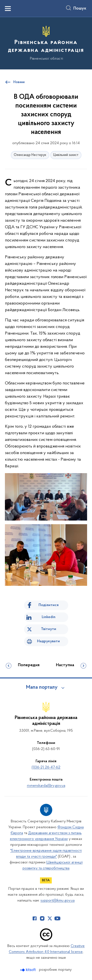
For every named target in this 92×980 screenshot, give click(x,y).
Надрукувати (48, 641)
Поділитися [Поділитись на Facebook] (49, 605)
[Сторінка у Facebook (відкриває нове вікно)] (35, 918)
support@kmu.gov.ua (58, 901)
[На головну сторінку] (46, 43)
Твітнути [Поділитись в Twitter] (49, 629)
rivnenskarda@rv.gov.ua (46, 786)
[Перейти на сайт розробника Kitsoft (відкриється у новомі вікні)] (29, 970)
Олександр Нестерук (30, 155)
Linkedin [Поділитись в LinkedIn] (49, 617)
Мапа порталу (42, 687)
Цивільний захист (66, 155)
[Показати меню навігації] (8, 9)
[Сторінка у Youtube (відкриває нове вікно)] (57, 918)
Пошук (80, 9)
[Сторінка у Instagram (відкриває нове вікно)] (42, 918)
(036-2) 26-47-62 (46, 767)
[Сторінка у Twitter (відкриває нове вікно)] (50, 918)
